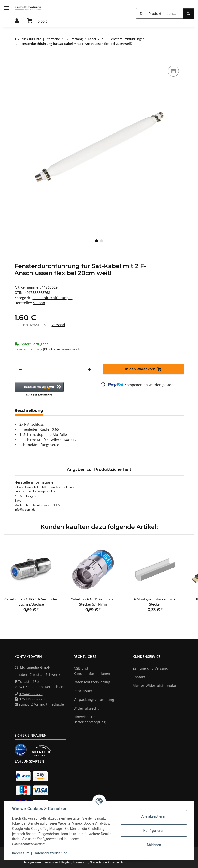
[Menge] (55, 369)
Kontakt (139, 677)
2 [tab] (102, 241)
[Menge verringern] (20, 369)
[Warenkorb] (37, 21)
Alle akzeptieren (154, 816)
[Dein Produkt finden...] (160, 13)
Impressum (21, 853)
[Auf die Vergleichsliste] (173, 71)
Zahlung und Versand (150, 668)
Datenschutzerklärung (51, 853)
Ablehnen (154, 845)
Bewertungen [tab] (65, 411)
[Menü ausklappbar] (6, 8)
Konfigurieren (154, 831)
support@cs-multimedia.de (41, 704)
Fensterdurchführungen (53, 298)
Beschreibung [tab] (29, 411)
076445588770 (31, 694)
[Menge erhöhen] (90, 369)
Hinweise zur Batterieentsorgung (90, 719)
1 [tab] (97, 241)
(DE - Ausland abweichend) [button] (61, 349)
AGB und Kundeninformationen (92, 671)
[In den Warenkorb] (18, 59)
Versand (58, 325)
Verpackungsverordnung (94, 700)
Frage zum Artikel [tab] (105, 411)
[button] (17, 21)
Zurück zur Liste (30, 39)
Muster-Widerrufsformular (155, 686)
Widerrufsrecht (86, 708)
